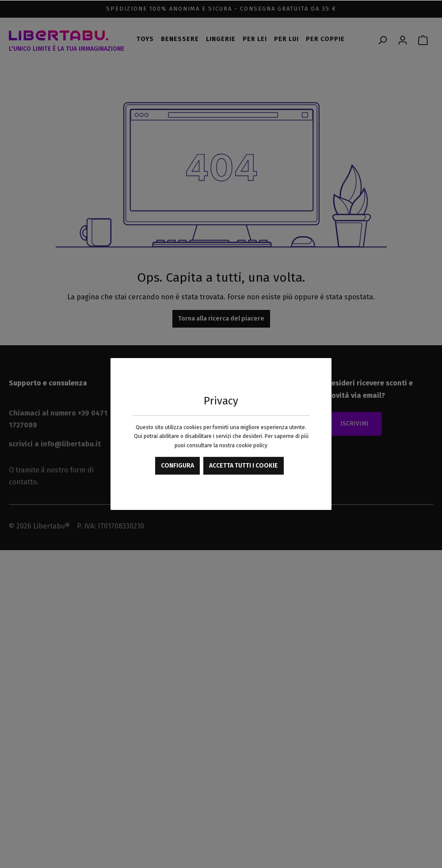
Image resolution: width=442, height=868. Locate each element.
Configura (177, 466)
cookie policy (252, 445)
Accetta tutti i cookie (244, 466)
